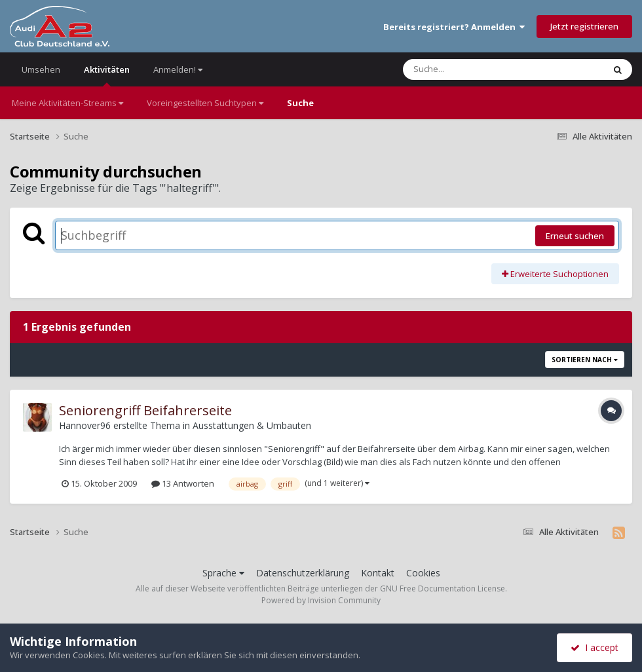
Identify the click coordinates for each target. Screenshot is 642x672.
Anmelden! (178, 69)
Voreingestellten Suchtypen (205, 103)
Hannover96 (85, 425)
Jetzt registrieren (584, 26)
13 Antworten (183, 483)
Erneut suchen (575, 236)
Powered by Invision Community (321, 600)
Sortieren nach (585, 360)
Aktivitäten (107, 75)
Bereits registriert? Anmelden (454, 27)
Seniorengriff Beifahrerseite (145, 410)
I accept (595, 647)
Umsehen (41, 69)
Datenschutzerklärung (303, 573)
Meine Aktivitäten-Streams (67, 103)
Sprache (223, 573)
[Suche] (477, 69)
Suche (300, 103)
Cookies (423, 573)
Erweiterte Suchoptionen (555, 274)
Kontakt (378, 573)
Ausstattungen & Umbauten (252, 425)
